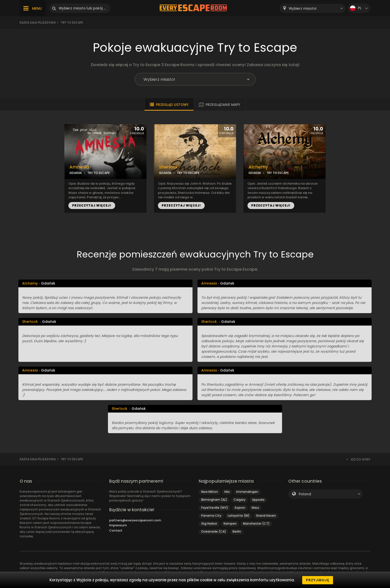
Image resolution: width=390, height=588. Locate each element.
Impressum (118, 525)
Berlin (237, 531)
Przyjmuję (318, 580)
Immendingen (247, 492)
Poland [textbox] (305, 494)
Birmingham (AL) (214, 500)
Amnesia (79, 167)
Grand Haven (266, 516)
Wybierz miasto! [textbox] (303, 9)
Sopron (240, 508)
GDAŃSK (76, 173)
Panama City (211, 516)
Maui (255, 508)
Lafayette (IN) (239, 516)
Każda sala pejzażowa (38, 22)
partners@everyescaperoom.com (135, 520)
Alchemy (258, 167)
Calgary (240, 500)
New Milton (210, 492)
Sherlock (169, 167)
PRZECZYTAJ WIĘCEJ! (92, 205)
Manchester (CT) (256, 524)
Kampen (230, 524)
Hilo (227, 492)
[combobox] (313, 8)
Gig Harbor (209, 524)
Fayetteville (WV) (215, 508)
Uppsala (258, 500)
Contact (116, 530)
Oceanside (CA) (214, 531)
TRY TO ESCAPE (98, 173)
